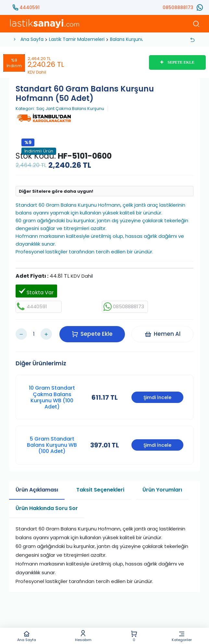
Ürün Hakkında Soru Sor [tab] (47, 508)
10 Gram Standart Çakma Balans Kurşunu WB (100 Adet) (52, 397)
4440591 (30, 7)
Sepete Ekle (92, 334)
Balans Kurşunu (127, 39)
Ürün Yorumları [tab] (162, 490)
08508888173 (178, 7)
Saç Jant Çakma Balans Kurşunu (70, 109)
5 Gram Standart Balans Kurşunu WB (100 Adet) (52, 445)
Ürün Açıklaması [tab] (37, 490)
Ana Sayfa (26, 636)
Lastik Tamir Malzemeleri (77, 39)
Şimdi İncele (157, 397)
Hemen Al (162, 334)
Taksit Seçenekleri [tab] (100, 490)
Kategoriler (182, 636)
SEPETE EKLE (177, 62)
